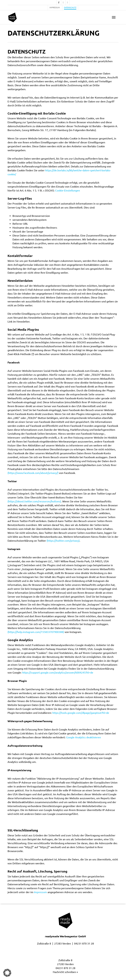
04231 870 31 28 (84, 944)
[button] (114, 17)
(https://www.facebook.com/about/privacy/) (33, 473)
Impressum (40, 892)
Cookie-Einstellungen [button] (68, 190)
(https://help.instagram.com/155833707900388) (36, 632)
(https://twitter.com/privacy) (63, 541)
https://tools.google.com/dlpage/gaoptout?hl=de (81, 713)
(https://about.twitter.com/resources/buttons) (34, 501)
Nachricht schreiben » (65, 972)
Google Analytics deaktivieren (84, 737)
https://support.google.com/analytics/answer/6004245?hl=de (58, 673)
